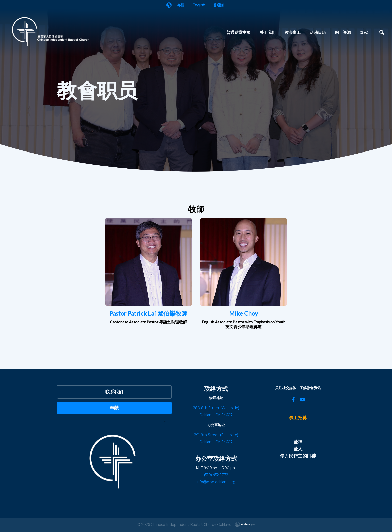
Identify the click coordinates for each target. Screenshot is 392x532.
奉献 (364, 32)
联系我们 (114, 392)
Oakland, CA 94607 (216, 442)
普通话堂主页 (239, 32)
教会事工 (293, 32)
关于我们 (268, 32)
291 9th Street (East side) (216, 435)
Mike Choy (244, 313)
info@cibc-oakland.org (216, 482)
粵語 (181, 5)
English (199, 5)
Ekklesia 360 (245, 524)
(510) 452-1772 (216, 475)
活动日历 (318, 32)
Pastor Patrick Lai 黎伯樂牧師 (148, 313)
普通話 (218, 5)
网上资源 (343, 32)
